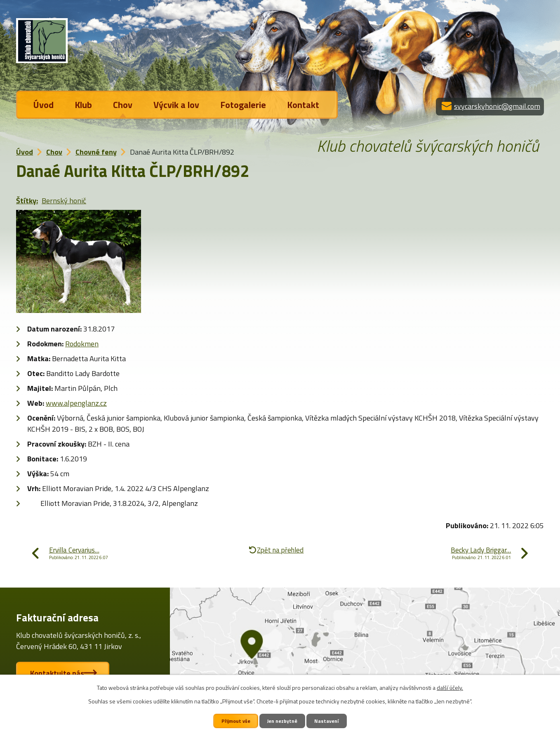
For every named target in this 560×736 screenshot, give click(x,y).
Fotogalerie (243, 105)
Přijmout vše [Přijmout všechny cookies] (235, 721)
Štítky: (27, 201)
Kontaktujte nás (60, 673)
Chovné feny (96, 152)
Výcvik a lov (176, 105)
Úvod (44, 105)
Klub (83, 105)
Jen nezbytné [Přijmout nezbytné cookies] (283, 721)
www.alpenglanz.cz (76, 403)
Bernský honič (64, 201)
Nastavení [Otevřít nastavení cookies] (328, 721)
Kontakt (303, 105)
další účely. (450, 688)
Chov (123, 105)
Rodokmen (82, 344)
